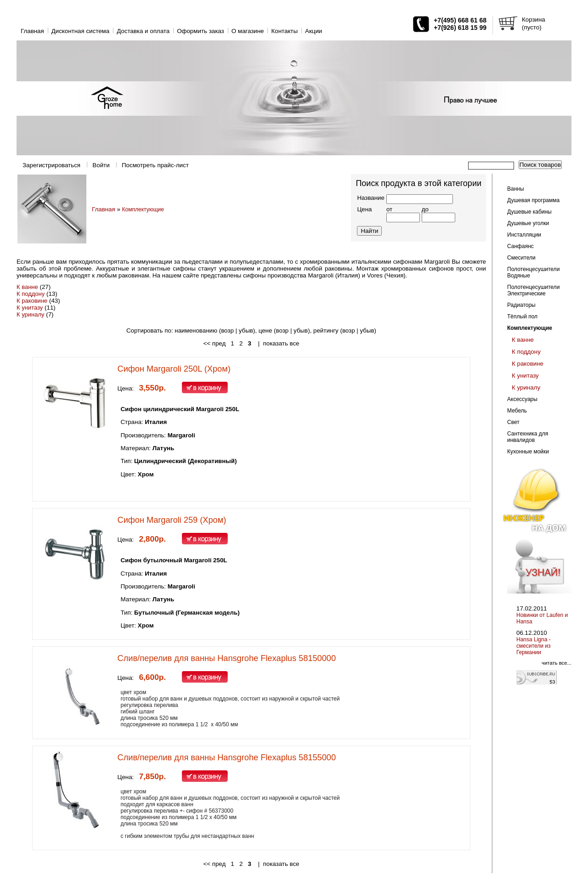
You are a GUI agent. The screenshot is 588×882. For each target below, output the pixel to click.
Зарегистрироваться (51, 165)
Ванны (516, 189)
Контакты (284, 31)
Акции (314, 31)
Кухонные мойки (528, 452)
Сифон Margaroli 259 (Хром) (172, 520)
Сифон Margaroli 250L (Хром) (174, 369)
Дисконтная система (80, 31)
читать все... (557, 663)
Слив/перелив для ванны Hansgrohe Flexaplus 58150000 (227, 658)
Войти (101, 165)
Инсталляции (524, 235)
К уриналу (31, 314)
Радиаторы (521, 305)
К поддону (31, 294)
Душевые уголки (528, 223)
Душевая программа (533, 200)
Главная (32, 31)
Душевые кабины (529, 212)
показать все (281, 343)
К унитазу (30, 308)
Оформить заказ (201, 31)
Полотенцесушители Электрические (533, 290)
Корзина (534, 20)
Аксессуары (522, 399)
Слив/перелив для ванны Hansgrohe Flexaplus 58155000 (227, 758)
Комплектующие (143, 209)
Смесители (521, 258)
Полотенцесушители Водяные (533, 272)
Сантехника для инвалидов (528, 437)
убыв (246, 331)
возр (283, 331)
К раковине (32, 301)
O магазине (248, 31)
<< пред (214, 343)
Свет (513, 422)
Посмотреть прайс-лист (155, 165)
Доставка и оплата (143, 31)
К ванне (27, 287)
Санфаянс (520, 246)
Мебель (517, 411)
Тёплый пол (522, 317)
